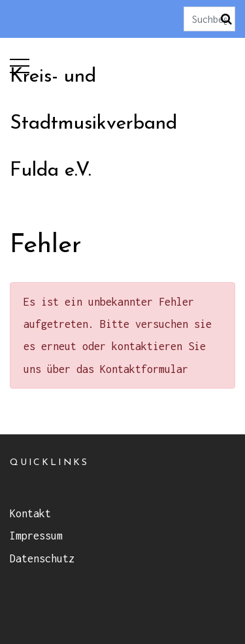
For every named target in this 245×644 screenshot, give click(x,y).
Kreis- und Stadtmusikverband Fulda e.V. (93, 124)
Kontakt (30, 513)
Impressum (36, 536)
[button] (20, 63)
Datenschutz (42, 558)
